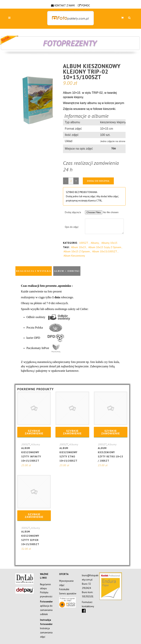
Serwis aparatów (68, 594)
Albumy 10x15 (109, 243)
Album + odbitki (67, 271)
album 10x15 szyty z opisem (105, 247)
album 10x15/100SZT (105, 251)
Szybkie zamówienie (34, 432)
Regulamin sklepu (45, 586)
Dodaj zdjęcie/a (73, 212)
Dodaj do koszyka (98, 181)
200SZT (26, 444)
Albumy (95, 243)
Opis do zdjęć (72, 227)
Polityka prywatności (46, 594)
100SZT (84, 243)
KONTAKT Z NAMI (65, 5)
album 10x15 (78, 247)
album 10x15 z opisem (77, 251)
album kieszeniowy (74, 256)
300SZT (26, 528)
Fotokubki (64, 589)
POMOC (86, 5)
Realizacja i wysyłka (34, 271)
